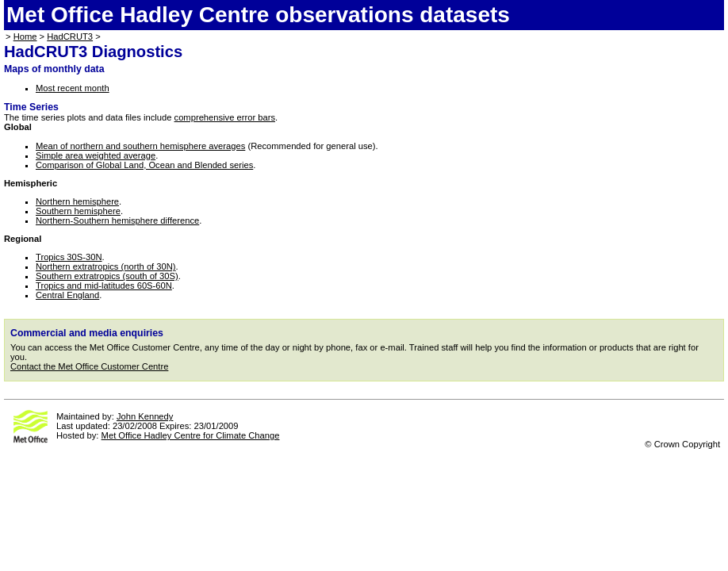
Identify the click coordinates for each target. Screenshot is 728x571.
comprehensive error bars (225, 117)
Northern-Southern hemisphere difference (117, 220)
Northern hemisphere (77, 201)
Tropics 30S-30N (69, 257)
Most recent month (73, 88)
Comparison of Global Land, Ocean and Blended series (144, 165)
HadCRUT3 (70, 36)
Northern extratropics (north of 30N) (106, 266)
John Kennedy (145, 416)
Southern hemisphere (78, 211)
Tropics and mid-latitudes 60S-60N (104, 285)
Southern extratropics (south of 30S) (107, 276)
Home (25, 36)
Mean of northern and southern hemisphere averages (140, 146)
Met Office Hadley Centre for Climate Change (191, 435)
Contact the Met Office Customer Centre (89, 366)
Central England (67, 295)
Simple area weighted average (96, 155)
